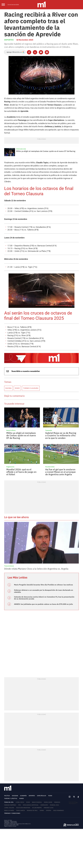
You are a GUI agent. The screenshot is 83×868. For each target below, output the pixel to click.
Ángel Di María (9, 778)
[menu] (5, 5)
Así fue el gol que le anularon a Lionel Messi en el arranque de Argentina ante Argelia (59, 441)
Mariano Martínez (10, 773)
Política (7, 763)
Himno (42, 778)
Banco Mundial (37, 770)
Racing (8, 359)
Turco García (20, 778)
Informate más (20, 135)
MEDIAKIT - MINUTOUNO (10, 789)
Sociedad (15, 763)
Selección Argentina (23, 775)
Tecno (50, 763)
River (16, 359)
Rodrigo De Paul (32, 778)
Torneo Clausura (28, 359)
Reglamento (10, 437)
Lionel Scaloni (9, 775)
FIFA (20, 773)
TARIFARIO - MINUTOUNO (11, 790)
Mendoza (57, 770)
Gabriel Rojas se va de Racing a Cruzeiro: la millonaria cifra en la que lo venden (60, 405)
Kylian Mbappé (37, 775)
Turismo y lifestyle (11, 766)
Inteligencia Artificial (31, 773)
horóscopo (44, 773)
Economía (23, 763)
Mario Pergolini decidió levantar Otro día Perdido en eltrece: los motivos (40, 554)
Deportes (8, 36)
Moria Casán (48, 770)
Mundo (22, 766)
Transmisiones (8, 536)
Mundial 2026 (49, 437)
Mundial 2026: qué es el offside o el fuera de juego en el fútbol (22, 440)
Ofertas (49, 778)
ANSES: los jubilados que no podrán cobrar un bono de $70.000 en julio (39, 572)
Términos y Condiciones (12, 781)
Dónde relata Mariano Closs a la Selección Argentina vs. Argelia (33, 538)
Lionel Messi (20, 770)
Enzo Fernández (59, 778)
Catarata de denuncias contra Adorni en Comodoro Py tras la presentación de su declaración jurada (42, 566)
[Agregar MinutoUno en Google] (15, 48)
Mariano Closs (49, 775)
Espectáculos (42, 763)
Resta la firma (10, 400)
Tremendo (48, 400)
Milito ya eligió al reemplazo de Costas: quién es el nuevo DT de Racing (42, 137)
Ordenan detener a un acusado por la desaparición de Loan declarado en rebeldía (43, 560)
